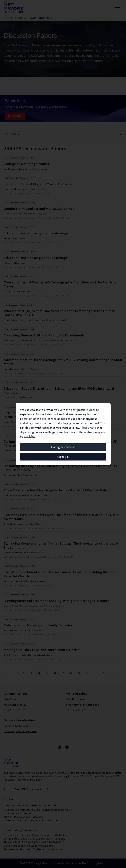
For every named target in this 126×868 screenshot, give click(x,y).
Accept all (63, 457)
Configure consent (63, 447)
